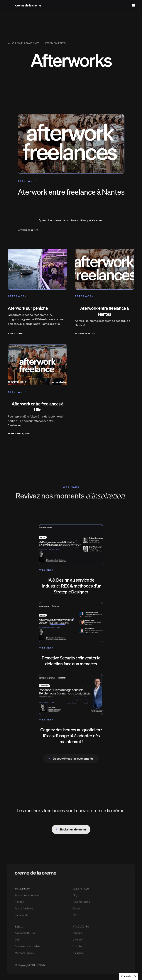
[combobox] (129, 976)
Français (126, 976)
